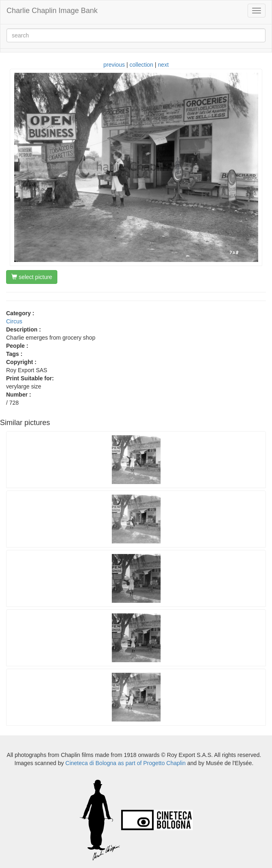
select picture (32, 277)
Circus (14, 321)
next (163, 65)
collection (141, 65)
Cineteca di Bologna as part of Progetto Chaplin (126, 763)
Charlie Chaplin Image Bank (52, 11)
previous (114, 65)
